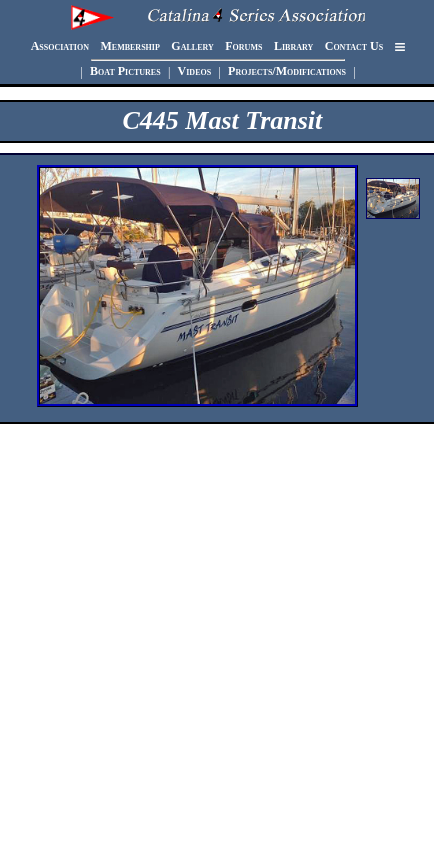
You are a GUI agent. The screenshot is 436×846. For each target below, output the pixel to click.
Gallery (192, 47)
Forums (243, 47)
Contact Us (354, 47)
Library (293, 47)
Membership (129, 47)
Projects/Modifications (287, 72)
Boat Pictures (125, 72)
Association (60, 47)
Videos (195, 72)
